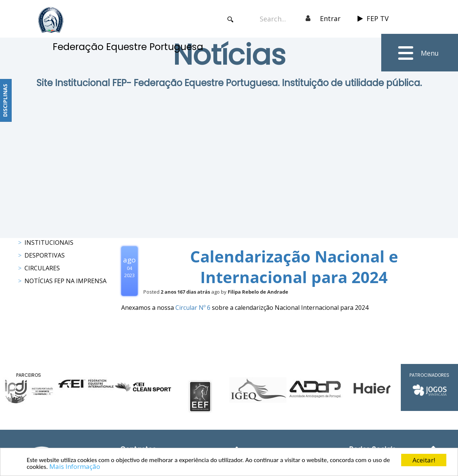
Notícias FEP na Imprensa (65, 281)
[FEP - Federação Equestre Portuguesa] (51, 20)
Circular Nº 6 (194, 308)
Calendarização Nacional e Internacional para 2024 (294, 267)
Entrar (330, 18)
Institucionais (49, 243)
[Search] (277, 19)
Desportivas (45, 255)
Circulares (42, 268)
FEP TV (373, 18)
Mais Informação (75, 467)
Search (231, 19)
